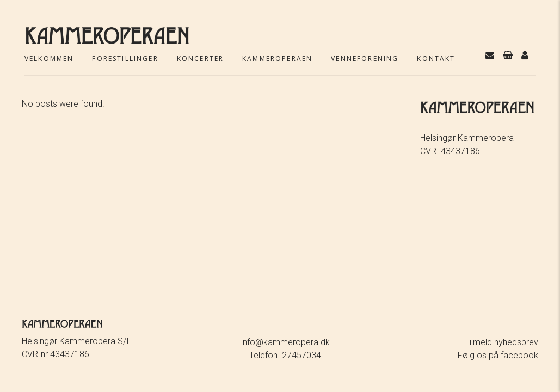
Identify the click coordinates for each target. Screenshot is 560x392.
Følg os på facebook (498, 355)
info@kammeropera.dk (285, 342)
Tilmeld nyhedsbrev (501, 342)
